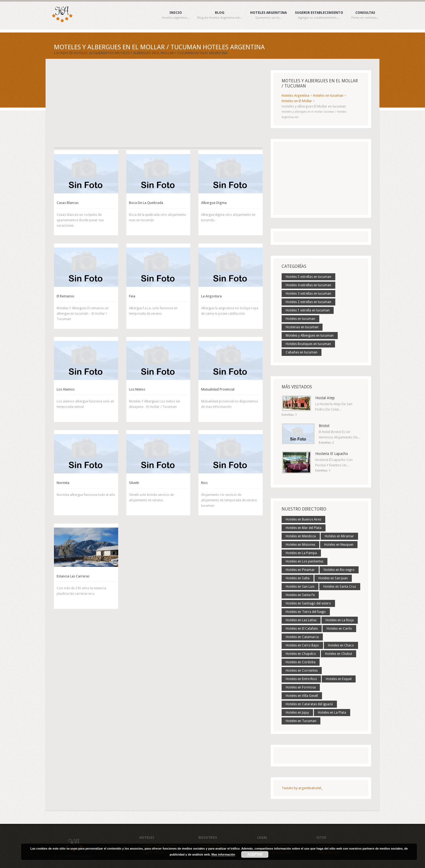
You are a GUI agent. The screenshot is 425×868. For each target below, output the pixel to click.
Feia (132, 296)
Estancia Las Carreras (73, 576)
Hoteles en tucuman (300, 319)
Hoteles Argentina (268, 15)
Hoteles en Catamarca (302, 637)
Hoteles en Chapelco (301, 654)
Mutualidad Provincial (218, 389)
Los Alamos (66, 389)
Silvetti (134, 483)
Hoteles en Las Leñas (301, 620)
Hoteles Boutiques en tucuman (308, 344)
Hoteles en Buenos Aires (303, 519)
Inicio (176, 15)
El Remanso (65, 296)
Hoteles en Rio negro (339, 570)
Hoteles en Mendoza (301, 536)
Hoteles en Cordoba (301, 662)
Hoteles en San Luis (300, 587)
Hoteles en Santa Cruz (340, 587)
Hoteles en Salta (298, 578)
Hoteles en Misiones (300, 545)
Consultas (365, 15)
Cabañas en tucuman (302, 352)
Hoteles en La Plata (332, 713)
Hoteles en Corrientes (302, 671)
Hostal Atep (325, 398)
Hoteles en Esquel (339, 679)
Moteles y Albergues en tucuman (310, 336)
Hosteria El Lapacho (332, 454)
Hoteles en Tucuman (301, 721)
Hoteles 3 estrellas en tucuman (308, 294)
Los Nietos (137, 389)
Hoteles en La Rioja (340, 620)
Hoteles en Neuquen (339, 545)
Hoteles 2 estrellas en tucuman (308, 302)
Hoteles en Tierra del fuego (306, 612)
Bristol (324, 426)
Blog (220, 15)
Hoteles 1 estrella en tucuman (308, 310)
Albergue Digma (214, 203)
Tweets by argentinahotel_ (302, 788)
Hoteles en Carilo (339, 629)
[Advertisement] (158, 108)
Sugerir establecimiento (319, 15)
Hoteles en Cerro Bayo (302, 645)
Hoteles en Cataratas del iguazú (309, 704)
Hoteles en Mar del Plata (304, 528)
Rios (204, 483)
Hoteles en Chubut (339, 654)
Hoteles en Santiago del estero (308, 603)
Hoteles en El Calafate (302, 629)
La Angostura (211, 296)
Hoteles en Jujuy (297, 713)
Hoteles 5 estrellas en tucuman (308, 277)
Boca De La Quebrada (146, 203)
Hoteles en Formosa (301, 687)
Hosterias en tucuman (302, 327)
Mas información (223, 854)
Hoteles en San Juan (333, 578)
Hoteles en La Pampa (301, 553)
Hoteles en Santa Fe (300, 595)
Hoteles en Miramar (339, 536)
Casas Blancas (68, 203)
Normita (63, 483)
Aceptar (255, 854)
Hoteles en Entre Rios (301, 679)
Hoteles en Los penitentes (305, 561)
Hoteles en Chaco (341, 645)
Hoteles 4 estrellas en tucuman (308, 285)
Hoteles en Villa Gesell (302, 696)
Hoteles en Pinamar (300, 570)
